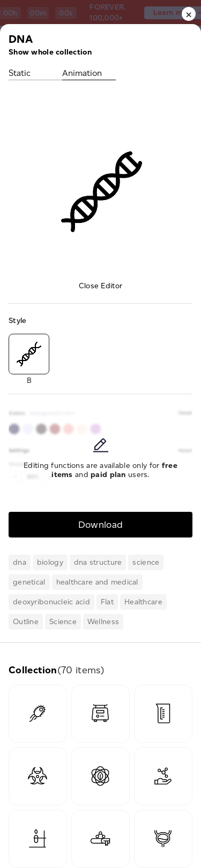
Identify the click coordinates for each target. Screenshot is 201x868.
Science (63, 622)
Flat (107, 602)
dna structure (98, 562)
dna (20, 562)
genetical (29, 582)
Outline (26, 622)
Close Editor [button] (100, 286)
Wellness (103, 622)
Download (101, 524)
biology (50, 562)
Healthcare (143, 602)
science (146, 562)
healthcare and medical (97, 582)
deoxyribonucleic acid (51, 602)
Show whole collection (50, 52)
